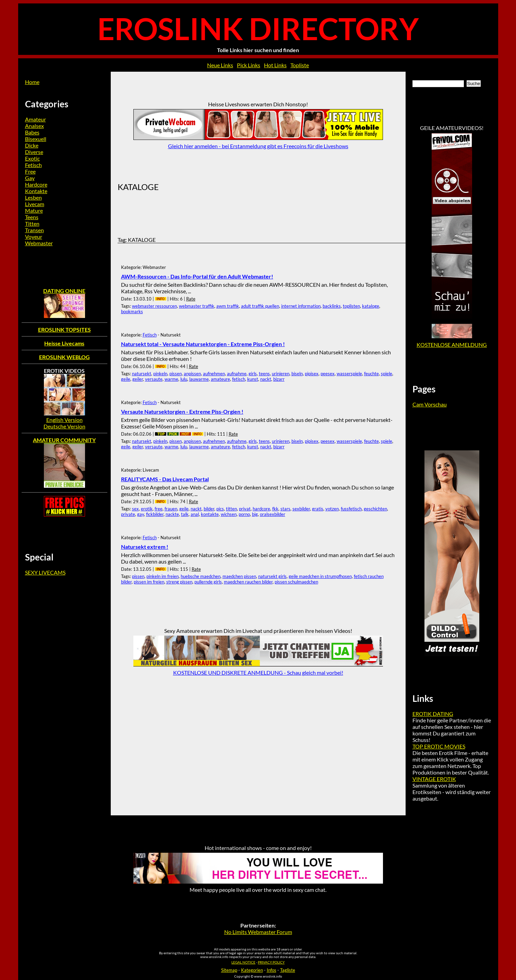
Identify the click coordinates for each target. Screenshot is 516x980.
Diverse (34, 152)
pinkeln (160, 374)
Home (32, 82)
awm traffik (228, 306)
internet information (301, 306)
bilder (209, 509)
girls (253, 374)
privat (245, 509)
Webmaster (39, 243)
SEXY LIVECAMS (45, 572)
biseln (297, 374)
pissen (176, 374)
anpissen (192, 374)
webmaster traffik (197, 306)
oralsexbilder (273, 514)
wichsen (229, 514)
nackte (172, 514)
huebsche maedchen (201, 576)
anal (195, 514)
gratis (318, 509)
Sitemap (229, 970)
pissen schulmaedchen (296, 582)
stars (285, 509)
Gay (30, 178)
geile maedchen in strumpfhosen (320, 576)
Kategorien (252, 970)
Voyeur (34, 237)
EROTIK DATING (433, 714)
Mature (34, 210)
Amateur (35, 119)
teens (264, 374)
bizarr (279, 379)
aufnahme (237, 374)
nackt (266, 379)
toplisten (351, 306)
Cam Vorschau (430, 404)
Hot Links (275, 65)
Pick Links (249, 65)
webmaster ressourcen (154, 306)
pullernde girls (208, 582)
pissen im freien (149, 582)
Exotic (32, 158)
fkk (275, 509)
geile (126, 379)
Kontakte (36, 191)
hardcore (261, 509)
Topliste (300, 65)
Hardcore (36, 184)
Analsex (34, 126)
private (128, 514)
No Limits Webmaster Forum (258, 932)
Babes (32, 132)
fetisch (239, 379)
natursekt (142, 374)
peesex (328, 374)
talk (185, 514)
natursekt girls (272, 576)
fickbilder (155, 514)
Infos (272, 970)
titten (231, 509)
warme (171, 379)
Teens (32, 217)
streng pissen (179, 582)
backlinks (332, 306)
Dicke (32, 145)
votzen (332, 509)
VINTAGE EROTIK (434, 779)
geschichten (375, 509)
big (255, 514)
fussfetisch (351, 509)
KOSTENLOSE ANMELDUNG (452, 345)
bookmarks (132, 311)
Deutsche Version (64, 426)
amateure (220, 379)
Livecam (35, 204)
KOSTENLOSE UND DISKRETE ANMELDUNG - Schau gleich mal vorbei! (258, 672)
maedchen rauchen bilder (248, 582)
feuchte (371, 374)
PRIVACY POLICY (271, 962)
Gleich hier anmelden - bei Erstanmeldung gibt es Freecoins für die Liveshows (258, 146)
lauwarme (199, 379)
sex (135, 509)
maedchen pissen (239, 576)
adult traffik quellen (260, 306)
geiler (138, 379)
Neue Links (220, 65)
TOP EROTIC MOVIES (439, 746)
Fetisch (150, 335)
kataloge (371, 306)
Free (30, 171)
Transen (34, 230)
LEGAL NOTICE (243, 962)
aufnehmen (214, 374)
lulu (184, 379)
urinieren (281, 374)
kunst (253, 379)
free (159, 509)
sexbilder (301, 509)
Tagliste (288, 970)
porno (244, 514)
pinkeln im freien (163, 576)
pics (220, 509)
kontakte (210, 514)
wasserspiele (349, 374)
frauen (171, 509)
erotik (147, 509)
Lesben (33, 197)
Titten (32, 223)
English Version (64, 420)
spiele (387, 374)
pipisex (312, 374)
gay (141, 514)
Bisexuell (36, 139)
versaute (154, 379)
